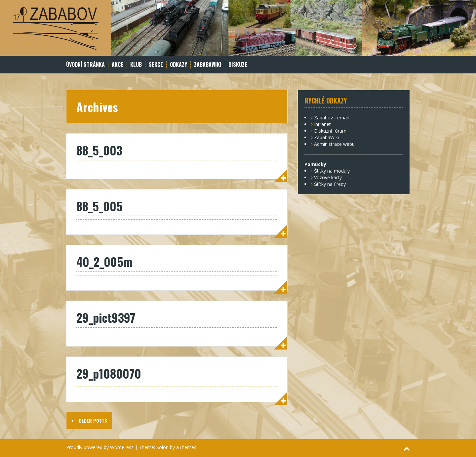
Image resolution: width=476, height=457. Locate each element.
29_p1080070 (109, 373)
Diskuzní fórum (330, 131)
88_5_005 (99, 206)
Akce (118, 65)
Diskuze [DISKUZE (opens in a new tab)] (238, 65)
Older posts (92, 420)
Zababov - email (331, 118)
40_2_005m (104, 261)
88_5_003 (99, 150)
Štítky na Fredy (330, 184)
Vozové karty (328, 177)
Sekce (156, 65)
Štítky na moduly (332, 171)
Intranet (322, 124)
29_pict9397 (106, 317)
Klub (136, 65)
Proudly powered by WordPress (100, 447)
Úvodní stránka (85, 65)
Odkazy (178, 65)
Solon (162, 447)
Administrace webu (334, 144)
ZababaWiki (208, 65)
